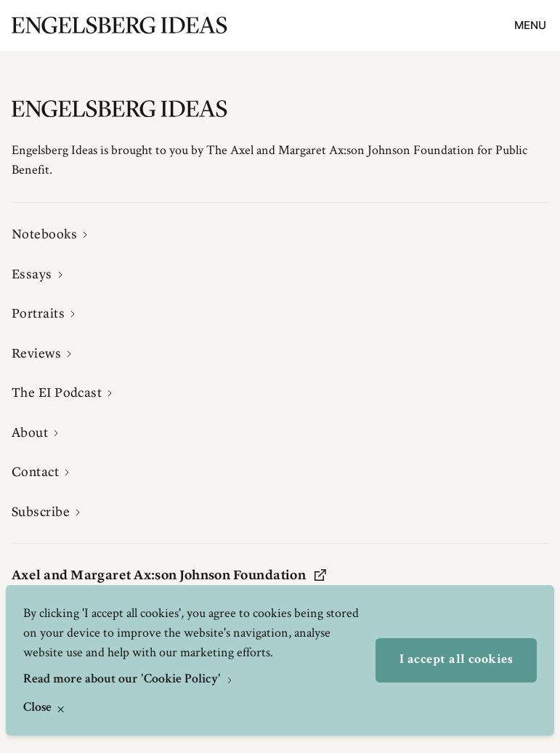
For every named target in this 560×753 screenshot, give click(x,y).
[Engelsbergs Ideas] (119, 25)
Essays (32, 274)
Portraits (38, 313)
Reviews (36, 353)
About (30, 432)
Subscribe (41, 512)
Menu (530, 25)
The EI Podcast (57, 392)
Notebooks (44, 234)
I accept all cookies (456, 660)
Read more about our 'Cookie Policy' (123, 680)
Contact (35, 472)
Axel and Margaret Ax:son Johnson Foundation (169, 575)
